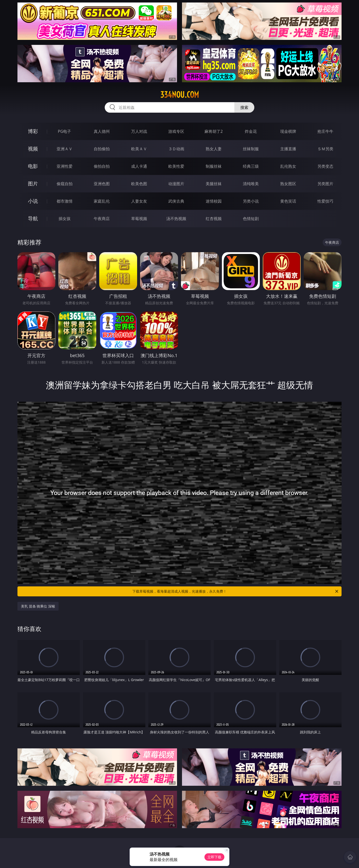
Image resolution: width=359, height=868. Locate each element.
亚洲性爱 (65, 166)
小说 (33, 201)
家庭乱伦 (102, 201)
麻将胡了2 (214, 131)
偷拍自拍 (102, 166)
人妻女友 (139, 201)
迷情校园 (214, 201)
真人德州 (102, 131)
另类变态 (325, 166)
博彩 (33, 131)
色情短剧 (251, 219)
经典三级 (251, 166)
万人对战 (139, 131)
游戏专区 (176, 131)
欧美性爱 (176, 166)
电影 (33, 166)
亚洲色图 (102, 184)
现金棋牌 (288, 131)
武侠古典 (176, 201)
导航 (33, 218)
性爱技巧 (325, 201)
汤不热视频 (176, 219)
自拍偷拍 (102, 149)
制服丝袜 (214, 166)
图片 (33, 184)
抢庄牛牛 (325, 131)
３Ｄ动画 (176, 149)
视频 (33, 149)
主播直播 (288, 149)
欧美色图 (139, 184)
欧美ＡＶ (139, 149)
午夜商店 (102, 219)
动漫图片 (176, 184)
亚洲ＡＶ (65, 149)
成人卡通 (139, 166)
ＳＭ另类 (325, 149)
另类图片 (325, 184)
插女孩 (65, 219)
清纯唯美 (251, 184)
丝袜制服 (251, 149)
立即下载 (214, 857)
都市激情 (65, 201)
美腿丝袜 (214, 184)
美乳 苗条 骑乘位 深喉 (38, 606)
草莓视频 (139, 219)
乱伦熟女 (288, 166)
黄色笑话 (288, 201)
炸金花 (251, 131)
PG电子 (64, 131)
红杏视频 (214, 219)
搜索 (244, 107)
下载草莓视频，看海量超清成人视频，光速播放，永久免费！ (236, 591)
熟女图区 (288, 184)
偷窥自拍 (65, 184)
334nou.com (180, 95)
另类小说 (251, 201)
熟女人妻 (214, 149)
